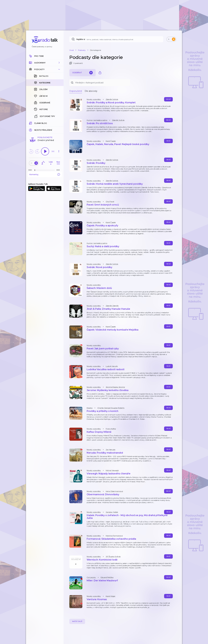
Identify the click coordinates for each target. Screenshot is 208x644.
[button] (45, 63)
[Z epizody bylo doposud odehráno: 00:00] (31, 170)
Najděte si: (81, 39)
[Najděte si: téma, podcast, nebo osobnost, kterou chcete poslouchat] (116, 39)
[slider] (35, 170)
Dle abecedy (91, 91)
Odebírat (82, 73)
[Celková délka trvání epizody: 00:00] (59, 170)
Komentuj (45, 174)
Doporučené (76, 91)
